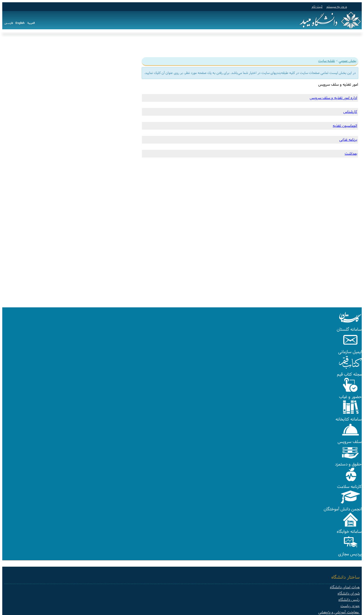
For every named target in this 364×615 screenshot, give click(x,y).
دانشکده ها (210, 45)
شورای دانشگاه (349, 594)
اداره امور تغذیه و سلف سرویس (333, 98)
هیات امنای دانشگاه (345, 587)
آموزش (321, 45)
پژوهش (302, 45)
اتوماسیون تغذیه (345, 126)
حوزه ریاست (350, 606)
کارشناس (350, 112)
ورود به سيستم (337, 7)
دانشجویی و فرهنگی (271, 45)
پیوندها (165, 45)
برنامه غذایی (348, 140)
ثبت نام (317, 7)
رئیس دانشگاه (349, 600)
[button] (350, 323)
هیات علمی (237, 45)
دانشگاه (340, 45)
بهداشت (351, 154)
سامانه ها (186, 45)
